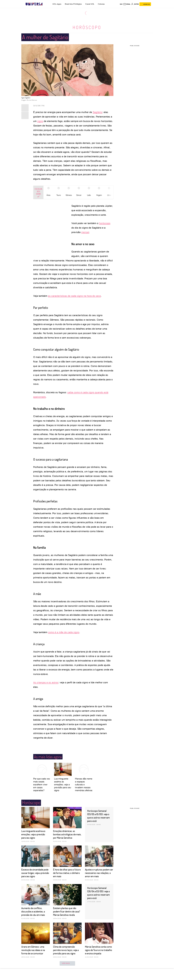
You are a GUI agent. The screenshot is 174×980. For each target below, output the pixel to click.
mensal (85, 232)
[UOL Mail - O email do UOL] (127, 4)
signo (40, 121)
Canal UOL (90, 4)
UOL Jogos (57, 4)
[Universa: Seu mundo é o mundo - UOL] (34, 4)
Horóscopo (87, 27)
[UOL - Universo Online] (44, 4)
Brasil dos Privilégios (73, 4)
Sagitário (97, 112)
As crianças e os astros (46, 682)
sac (121, 4)
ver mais (67, 963)
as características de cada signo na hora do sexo (74, 296)
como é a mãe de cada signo (64, 632)
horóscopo (105, 223)
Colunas (101, 4)
